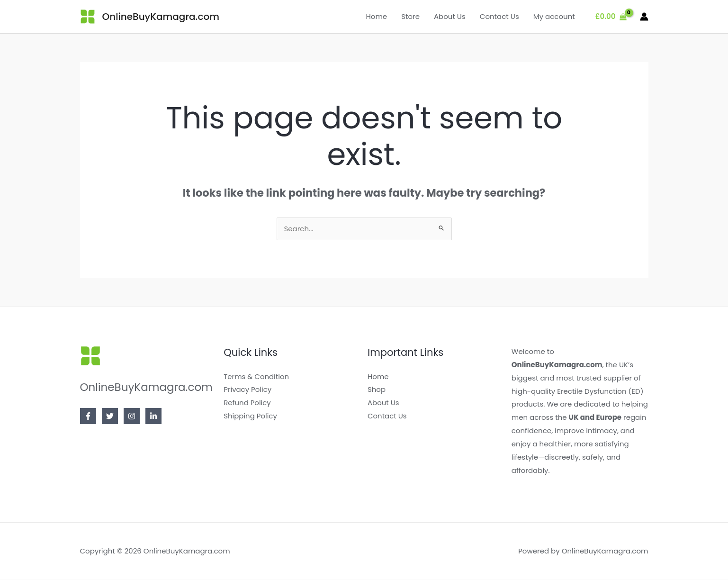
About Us (450, 16)
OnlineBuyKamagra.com (161, 17)
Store (410, 16)
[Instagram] (132, 417)
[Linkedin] (153, 417)
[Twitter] (110, 417)
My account (554, 16)
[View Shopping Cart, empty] (611, 17)
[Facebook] (88, 417)
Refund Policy (247, 403)
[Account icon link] (644, 17)
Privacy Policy (247, 390)
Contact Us (499, 16)
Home (376, 16)
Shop (377, 390)
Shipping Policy (250, 416)
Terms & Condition (256, 377)
